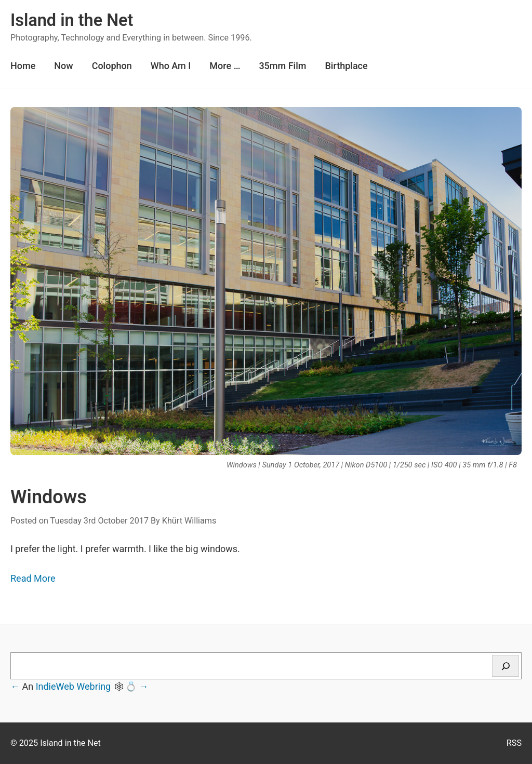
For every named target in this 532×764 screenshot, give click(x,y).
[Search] (506, 666)
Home (23, 66)
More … (225, 66)
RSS (514, 743)
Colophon (112, 66)
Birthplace (346, 66)
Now (63, 66)
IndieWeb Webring (74, 686)
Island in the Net (72, 20)
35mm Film (282, 66)
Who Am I (171, 66)
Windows (49, 497)
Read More (33, 578)
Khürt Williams (189, 521)
